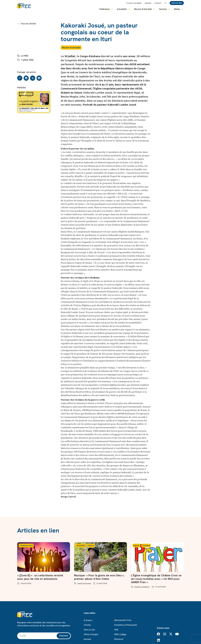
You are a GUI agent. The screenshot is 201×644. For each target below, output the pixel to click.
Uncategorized (26, 545)
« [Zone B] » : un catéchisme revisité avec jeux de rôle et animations (40, 577)
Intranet (87, 639)
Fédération (106, 9)
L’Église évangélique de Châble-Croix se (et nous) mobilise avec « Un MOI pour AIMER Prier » (157, 579)
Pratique (146, 545)
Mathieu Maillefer (142, 587)
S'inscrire (64, 636)
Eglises (136, 545)
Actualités (124, 9)
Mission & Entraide (145, 9)
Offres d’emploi (91, 634)
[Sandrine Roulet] (75, 583)
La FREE (25, 56)
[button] (26, 78)
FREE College (120, 634)
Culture (91, 545)
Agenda (148, 3)
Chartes (87, 625)
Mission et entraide (71, 48)
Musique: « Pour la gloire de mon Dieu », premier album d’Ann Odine (99, 577)
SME (116, 630)
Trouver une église (134, 3)
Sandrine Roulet (84, 584)
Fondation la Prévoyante (126, 625)
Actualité (81, 545)
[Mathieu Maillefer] (132, 586)
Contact (158, 3)
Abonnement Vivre (123, 620)
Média (179, 9)
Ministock (119, 639)
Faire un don (89, 630)
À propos (88, 620)
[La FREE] (18, 55)
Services (165, 9)
